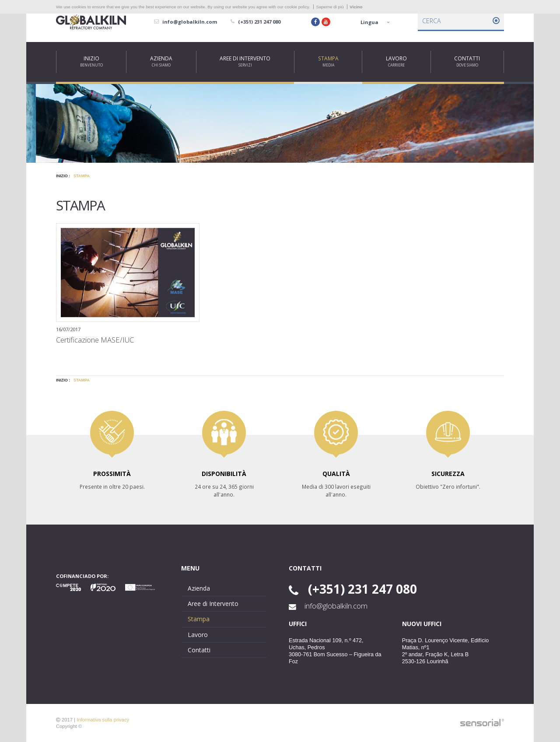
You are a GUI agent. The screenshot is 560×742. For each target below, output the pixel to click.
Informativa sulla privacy (103, 720)
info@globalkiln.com (328, 606)
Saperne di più (330, 7)
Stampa (82, 176)
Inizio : (63, 176)
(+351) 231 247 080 (353, 589)
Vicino (356, 7)
